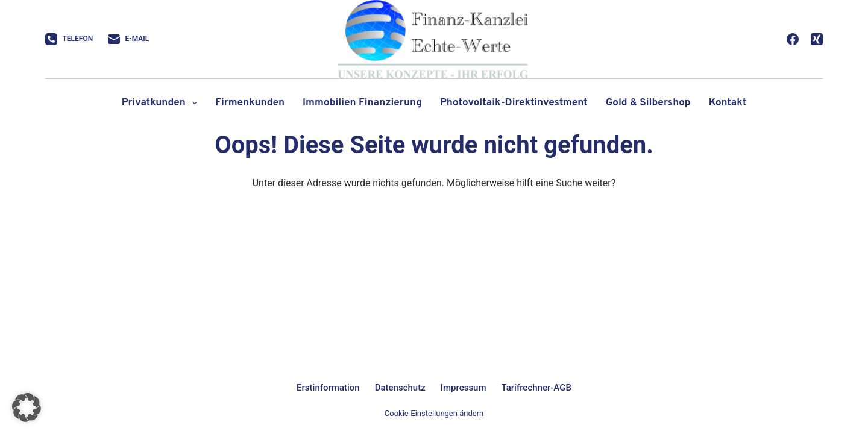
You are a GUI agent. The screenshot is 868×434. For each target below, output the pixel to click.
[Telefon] (69, 39)
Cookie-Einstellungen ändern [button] (434, 413)
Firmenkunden (250, 103)
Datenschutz (400, 388)
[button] (27, 407)
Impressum (464, 388)
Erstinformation (328, 388)
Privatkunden (162, 103)
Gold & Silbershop (648, 103)
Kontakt (728, 103)
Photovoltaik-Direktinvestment (514, 103)
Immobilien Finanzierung (362, 103)
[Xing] (817, 39)
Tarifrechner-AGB (536, 388)
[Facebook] (793, 39)
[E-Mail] (128, 39)
